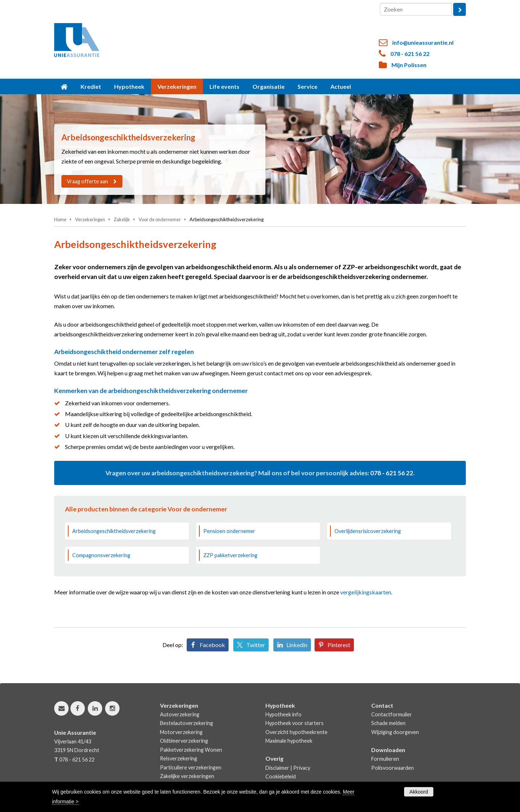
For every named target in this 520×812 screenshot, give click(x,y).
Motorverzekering (181, 732)
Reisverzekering (179, 758)
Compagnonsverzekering (101, 555)
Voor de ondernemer (160, 219)
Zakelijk (122, 219)
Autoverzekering (180, 714)
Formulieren (385, 759)
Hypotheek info (283, 714)
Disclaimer (277, 768)
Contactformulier (392, 714)
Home (60, 219)
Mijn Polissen (409, 65)
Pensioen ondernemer (229, 531)
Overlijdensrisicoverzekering (368, 531)
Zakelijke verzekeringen (187, 776)
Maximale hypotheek (289, 741)
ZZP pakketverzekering (230, 555)
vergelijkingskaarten (366, 592)
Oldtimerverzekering (184, 741)
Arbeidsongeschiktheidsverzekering (114, 531)
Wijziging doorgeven (395, 732)
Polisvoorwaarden (393, 768)
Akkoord (419, 792)
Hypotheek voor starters (294, 723)
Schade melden (388, 723)
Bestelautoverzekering (187, 723)
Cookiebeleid (281, 776)
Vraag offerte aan (88, 181)
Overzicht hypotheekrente (296, 732)
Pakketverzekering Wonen (191, 750)
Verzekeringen (90, 219)
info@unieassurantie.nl (423, 42)
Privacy (302, 768)
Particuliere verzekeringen (191, 767)
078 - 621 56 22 (410, 54)
